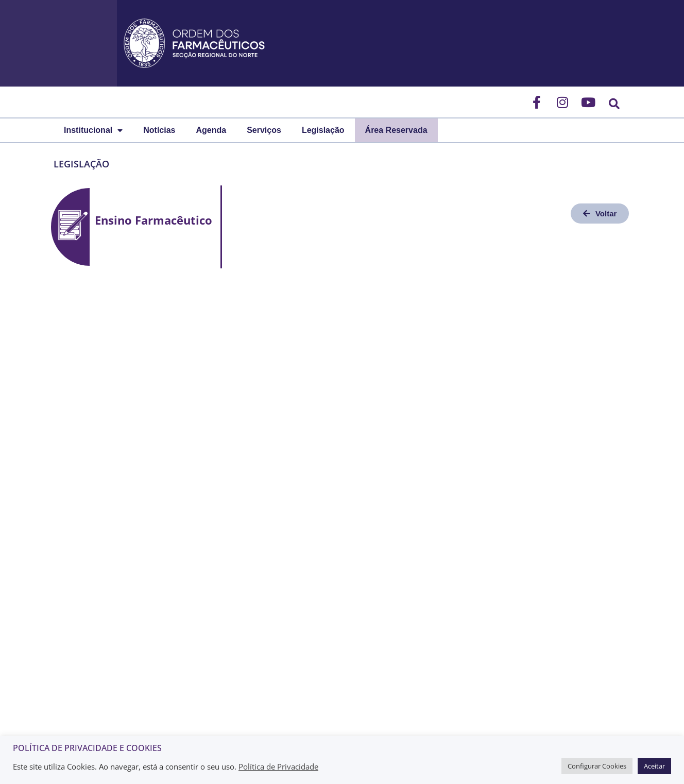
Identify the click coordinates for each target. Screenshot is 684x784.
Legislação (323, 130)
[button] (614, 104)
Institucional (93, 130)
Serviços (264, 130)
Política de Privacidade (278, 766)
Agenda (211, 130)
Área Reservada (396, 130)
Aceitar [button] (654, 766)
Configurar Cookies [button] (597, 766)
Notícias (159, 130)
